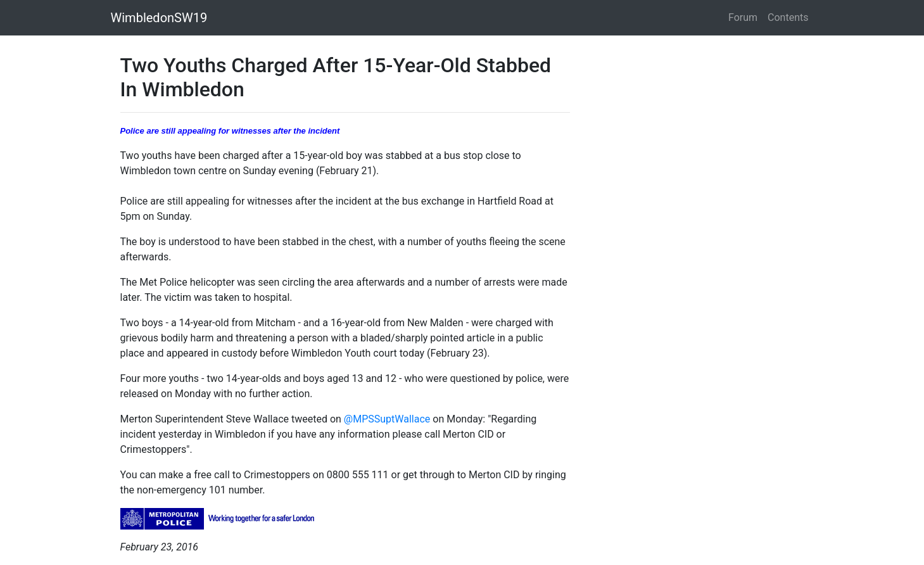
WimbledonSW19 (159, 18)
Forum (743, 17)
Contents (788, 17)
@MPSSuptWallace (387, 419)
